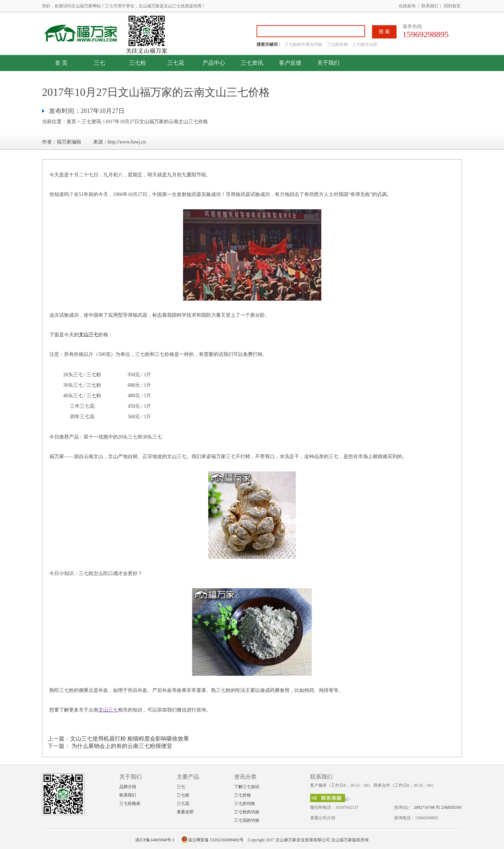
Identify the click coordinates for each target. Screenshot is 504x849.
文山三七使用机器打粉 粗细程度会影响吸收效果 (129, 739)
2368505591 (451, 807)
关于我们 (328, 63)
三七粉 (138, 63)
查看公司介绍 (323, 818)
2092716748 (424, 807)
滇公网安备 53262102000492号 (212, 840)
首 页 (61, 63)
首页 (71, 122)
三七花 (176, 63)
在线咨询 (407, 6)
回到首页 (452, 6)
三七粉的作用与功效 (304, 44)
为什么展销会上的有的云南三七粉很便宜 (121, 746)
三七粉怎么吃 (365, 44)
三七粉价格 (337, 44)
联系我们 (430, 6)
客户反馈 (290, 63)
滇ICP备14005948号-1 (155, 840)
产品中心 (214, 63)
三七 (99, 63)
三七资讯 (252, 63)
